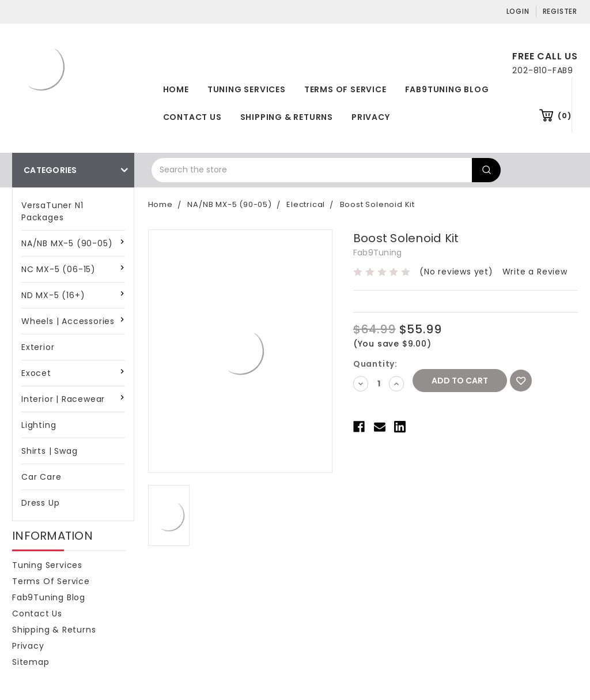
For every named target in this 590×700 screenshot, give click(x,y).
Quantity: (375, 364)
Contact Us (192, 117)
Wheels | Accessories (68, 321)
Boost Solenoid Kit (377, 204)
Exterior (38, 347)
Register (560, 11)
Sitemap (31, 662)
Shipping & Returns (287, 117)
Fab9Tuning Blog (447, 89)
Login (518, 11)
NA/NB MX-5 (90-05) (67, 243)
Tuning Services (247, 89)
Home (176, 89)
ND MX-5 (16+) (53, 295)
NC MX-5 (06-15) (58, 269)
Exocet (36, 373)
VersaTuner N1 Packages (52, 211)
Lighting (39, 425)
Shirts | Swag (49, 451)
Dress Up (40, 503)
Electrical (306, 204)
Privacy (371, 117)
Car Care (41, 477)
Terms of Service (345, 89)
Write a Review (535, 272)
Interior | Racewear (63, 399)
